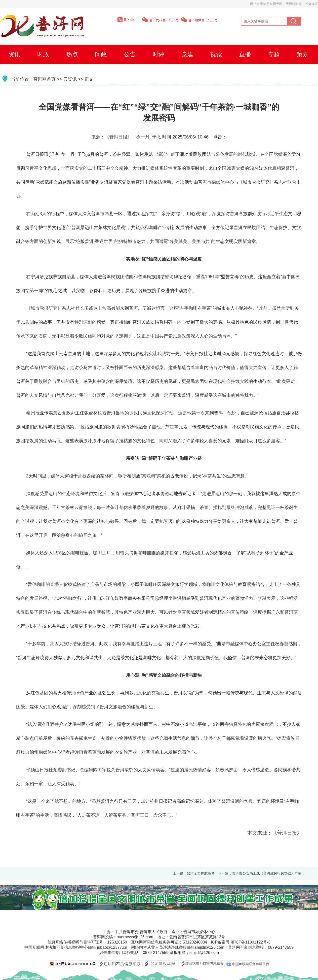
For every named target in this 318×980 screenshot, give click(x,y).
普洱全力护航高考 (201, 873)
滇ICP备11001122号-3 (251, 942)
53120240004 (195, 942)
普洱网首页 (44, 79)
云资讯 (70, 79)
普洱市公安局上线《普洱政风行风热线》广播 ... (269, 873)
